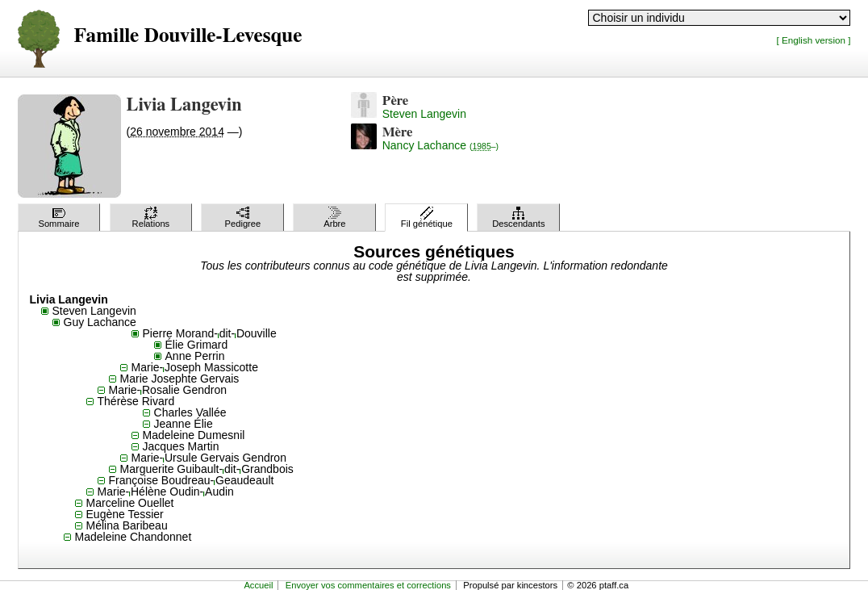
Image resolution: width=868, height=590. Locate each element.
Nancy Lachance (440, 145)
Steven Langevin (424, 114)
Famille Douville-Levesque (188, 36)
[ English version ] (813, 40)
